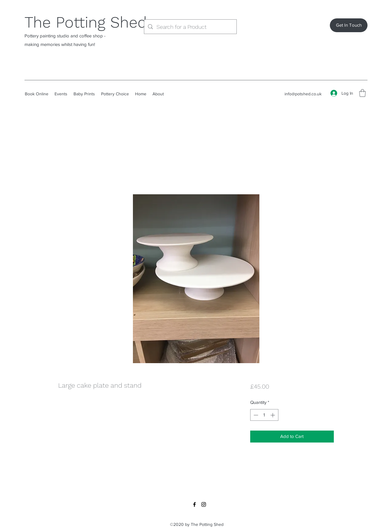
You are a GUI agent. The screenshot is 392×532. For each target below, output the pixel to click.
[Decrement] (255, 415)
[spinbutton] (264, 415)
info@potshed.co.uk (303, 94)
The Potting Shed (86, 22)
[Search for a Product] (190, 27)
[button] (362, 93)
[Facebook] (194, 504)
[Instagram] (204, 504)
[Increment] (273, 415)
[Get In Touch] (349, 25)
